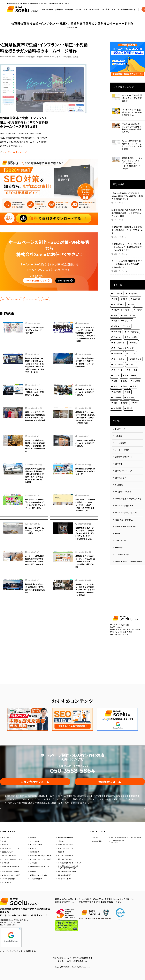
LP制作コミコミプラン (124, 453)
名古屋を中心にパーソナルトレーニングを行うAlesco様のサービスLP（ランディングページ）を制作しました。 (85, 518)
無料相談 (119, 544)
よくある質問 (97, 839)
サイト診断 (6, 859)
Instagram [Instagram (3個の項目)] (133, 290)
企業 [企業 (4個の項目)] (115, 377)
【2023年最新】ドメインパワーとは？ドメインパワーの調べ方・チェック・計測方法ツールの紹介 (133, 160)
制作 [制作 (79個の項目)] (115, 383)
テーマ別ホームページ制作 (68, 868)
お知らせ (96, 833)
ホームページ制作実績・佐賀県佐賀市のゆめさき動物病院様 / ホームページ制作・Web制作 (35, 550)
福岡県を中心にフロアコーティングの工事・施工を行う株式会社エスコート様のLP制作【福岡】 (85, 550)
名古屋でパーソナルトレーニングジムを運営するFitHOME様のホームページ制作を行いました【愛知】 (85, 581)
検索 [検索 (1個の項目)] (129, 388)
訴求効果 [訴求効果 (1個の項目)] (117, 404)
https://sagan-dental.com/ (65, 101)
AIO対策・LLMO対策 (123, 488)
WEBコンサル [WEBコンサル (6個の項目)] (129, 311)
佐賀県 (76, 57)
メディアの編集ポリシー (39, 876)
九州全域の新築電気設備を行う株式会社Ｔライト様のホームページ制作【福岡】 (85, 318)
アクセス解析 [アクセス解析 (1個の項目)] (132, 333)
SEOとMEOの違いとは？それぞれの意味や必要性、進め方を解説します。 (133, 128)
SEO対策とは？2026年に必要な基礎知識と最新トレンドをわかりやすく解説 (127, 209)
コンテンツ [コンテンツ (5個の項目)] (137, 355)
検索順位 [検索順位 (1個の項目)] (131, 393)
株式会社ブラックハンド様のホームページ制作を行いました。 (35, 354)
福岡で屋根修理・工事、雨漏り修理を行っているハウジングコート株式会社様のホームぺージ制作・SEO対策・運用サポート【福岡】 (35, 322)
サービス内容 (120, 439)
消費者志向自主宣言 (65, 872)
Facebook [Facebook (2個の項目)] (118, 290)
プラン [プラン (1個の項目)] (116, 372)
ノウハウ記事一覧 (122, 551)
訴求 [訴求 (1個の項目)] (136, 399)
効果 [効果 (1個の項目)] (125, 383)
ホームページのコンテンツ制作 (42, 856)
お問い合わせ (72, 231)
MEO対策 (119, 481)
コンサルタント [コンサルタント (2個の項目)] (120, 355)
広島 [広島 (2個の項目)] (134, 383)
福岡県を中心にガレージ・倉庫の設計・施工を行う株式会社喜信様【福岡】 (35, 578)
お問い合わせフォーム (35, 776)
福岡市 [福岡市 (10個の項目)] (126, 399)
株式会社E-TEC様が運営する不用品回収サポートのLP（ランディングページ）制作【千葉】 (35, 484)
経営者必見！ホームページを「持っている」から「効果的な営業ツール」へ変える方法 (127, 243)
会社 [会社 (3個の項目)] (125, 377)
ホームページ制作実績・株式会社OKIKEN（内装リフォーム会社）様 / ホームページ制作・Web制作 (35, 416)
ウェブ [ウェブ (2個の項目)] (135, 339)
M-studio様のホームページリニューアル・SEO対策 (35, 514)
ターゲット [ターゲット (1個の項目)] (118, 366)
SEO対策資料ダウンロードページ (129, 558)
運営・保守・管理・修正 (124, 516)
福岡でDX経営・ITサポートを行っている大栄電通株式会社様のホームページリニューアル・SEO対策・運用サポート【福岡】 (85, 288)
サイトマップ (7, 880)
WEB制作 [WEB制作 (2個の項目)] (117, 328)
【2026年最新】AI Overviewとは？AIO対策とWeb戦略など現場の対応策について (127, 192)
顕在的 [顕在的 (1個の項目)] (130, 404)
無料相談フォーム (110, 776)
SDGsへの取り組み (9, 876)
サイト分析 (34, 859)
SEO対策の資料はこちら (30, 230)
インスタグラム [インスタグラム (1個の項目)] (120, 339)
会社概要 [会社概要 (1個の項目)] (136, 377)
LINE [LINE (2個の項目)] (116, 295)
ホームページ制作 (127, 7)
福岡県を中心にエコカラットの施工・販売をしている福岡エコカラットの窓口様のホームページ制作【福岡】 (85, 384)
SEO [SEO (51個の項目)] (125, 295)
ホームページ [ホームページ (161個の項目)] (130, 372)
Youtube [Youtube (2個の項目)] (117, 333)
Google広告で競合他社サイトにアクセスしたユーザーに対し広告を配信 (133, 144)
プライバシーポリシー (66, 876)
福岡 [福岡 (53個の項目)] (115, 399)
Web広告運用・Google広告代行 (128, 495)
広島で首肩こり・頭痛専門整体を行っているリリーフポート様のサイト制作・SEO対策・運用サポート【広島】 (85, 485)
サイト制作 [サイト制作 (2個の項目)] (118, 361)
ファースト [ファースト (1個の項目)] (133, 366)
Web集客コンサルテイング (12, 844)
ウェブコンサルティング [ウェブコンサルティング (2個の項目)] (124, 344)
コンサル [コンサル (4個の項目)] (132, 350)
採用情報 (33, 868)
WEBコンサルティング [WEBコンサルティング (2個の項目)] (123, 317)
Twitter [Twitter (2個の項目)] (139, 306)
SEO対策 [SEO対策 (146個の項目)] (136, 295)
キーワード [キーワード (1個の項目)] (118, 350)
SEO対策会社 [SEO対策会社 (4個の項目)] (119, 301)
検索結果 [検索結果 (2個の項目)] (117, 393)
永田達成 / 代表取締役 (66, 833)
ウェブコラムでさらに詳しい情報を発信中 (20, 948)
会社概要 (95, 7)
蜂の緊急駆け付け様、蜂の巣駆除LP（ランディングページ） (84, 446)
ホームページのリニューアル (126, 509)
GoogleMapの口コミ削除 (12, 868)
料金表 (114, 7)
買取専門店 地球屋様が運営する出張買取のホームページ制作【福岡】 (127, 226)
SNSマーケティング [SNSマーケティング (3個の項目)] (122, 306)
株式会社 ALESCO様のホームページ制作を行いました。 (85, 352)
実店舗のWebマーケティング (41, 863)
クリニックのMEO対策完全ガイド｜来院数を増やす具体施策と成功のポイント (127, 260)
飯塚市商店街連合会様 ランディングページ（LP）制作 (35, 283)
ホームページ (50, 57)
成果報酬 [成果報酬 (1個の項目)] (117, 388)
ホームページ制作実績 (124, 502)
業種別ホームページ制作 (39, 872)
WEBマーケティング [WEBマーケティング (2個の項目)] (122, 322)
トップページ (82, 7)
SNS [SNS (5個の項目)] (132, 301)
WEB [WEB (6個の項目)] (116, 311)
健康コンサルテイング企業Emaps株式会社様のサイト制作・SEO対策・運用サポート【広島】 (35, 382)
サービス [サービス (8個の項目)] (132, 361)
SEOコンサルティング (124, 467)
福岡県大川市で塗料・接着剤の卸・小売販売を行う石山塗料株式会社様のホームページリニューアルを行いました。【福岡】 (35, 451)
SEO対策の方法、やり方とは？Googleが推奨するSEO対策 (69, 864)
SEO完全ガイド (121, 474)
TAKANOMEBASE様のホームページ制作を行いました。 (85, 412)
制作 (41, 57)
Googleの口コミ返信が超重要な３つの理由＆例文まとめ (133, 112)
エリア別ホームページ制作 (12, 872)
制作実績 (105, 7)
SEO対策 (119, 460)
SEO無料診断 (35, 848)
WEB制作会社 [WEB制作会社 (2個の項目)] (133, 328)
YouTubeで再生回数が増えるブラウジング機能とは (133, 97)
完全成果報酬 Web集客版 (126, 523)
